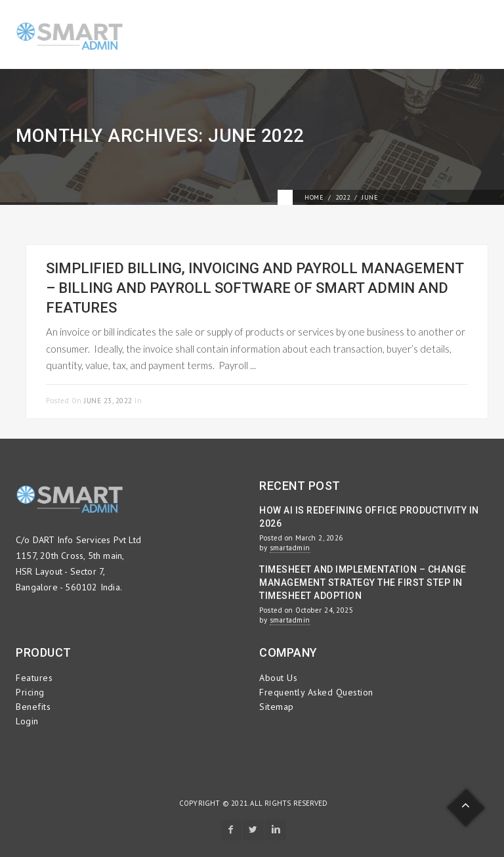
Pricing (30, 692)
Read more (447, 399)
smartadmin (290, 548)
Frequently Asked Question (316, 692)
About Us (278, 678)
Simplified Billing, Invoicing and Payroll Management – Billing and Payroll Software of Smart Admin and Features (255, 288)
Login (27, 721)
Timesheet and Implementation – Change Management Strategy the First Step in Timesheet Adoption (363, 582)
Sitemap (277, 707)
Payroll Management (185, 401)
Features (34, 678)
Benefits (33, 707)
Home (314, 197)
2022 (343, 197)
